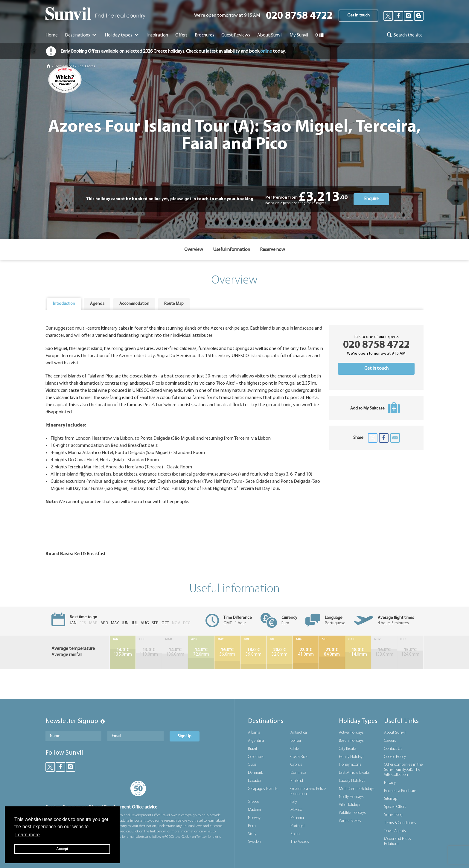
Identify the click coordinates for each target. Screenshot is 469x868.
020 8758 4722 (299, 16)
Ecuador (255, 781)
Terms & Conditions (400, 823)
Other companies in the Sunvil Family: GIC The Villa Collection (403, 770)
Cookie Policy (395, 757)
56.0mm (227, 652)
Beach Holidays (351, 741)
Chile (295, 749)
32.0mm (279, 652)
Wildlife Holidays (352, 813)
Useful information (232, 250)
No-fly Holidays (351, 797)
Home (52, 35)
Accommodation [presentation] (134, 304)
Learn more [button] (28, 835)
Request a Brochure (400, 791)
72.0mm (201, 652)
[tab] (64, 304)
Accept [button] (62, 849)
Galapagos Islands (263, 789)
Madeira (254, 810)
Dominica (298, 773)
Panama (297, 818)
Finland (297, 781)
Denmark (255, 773)
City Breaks (348, 749)
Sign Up (185, 736)
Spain (295, 834)
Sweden (255, 842)
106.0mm (175, 652)
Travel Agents (395, 831)
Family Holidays (352, 757)
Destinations (81, 35)
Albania (254, 733)
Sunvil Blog (393, 815)
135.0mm (123, 652)
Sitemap (391, 799)
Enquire (371, 199)
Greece (253, 802)
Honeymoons (350, 765)
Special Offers (395, 807)
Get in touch (358, 15)
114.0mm (358, 652)
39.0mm (253, 652)
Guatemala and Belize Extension (308, 791)
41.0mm (306, 652)
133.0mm (384, 652)
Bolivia (296, 741)
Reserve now (272, 250)
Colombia (256, 757)
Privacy (390, 783)
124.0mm (410, 652)
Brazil (252, 749)
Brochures (204, 35)
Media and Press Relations (398, 841)
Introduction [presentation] (64, 304)
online (266, 51)
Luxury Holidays (352, 781)
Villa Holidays (350, 805)
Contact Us (393, 749)
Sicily (252, 834)
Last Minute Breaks (354, 773)
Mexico (296, 810)
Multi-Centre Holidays (357, 789)
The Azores (86, 66)
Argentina (256, 741)
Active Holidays (351, 733)
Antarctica (299, 733)
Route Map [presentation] (174, 304)
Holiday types (122, 35)
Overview (194, 250)
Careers (390, 741)
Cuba (252, 765)
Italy (294, 802)
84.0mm (332, 652)
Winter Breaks (350, 821)
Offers (181, 35)
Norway (254, 818)
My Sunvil (299, 35)
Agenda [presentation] (97, 304)
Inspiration (158, 35)
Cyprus (296, 765)
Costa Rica (299, 757)
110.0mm (149, 652)
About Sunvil (395, 733)
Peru (252, 826)
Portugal (297, 826)
